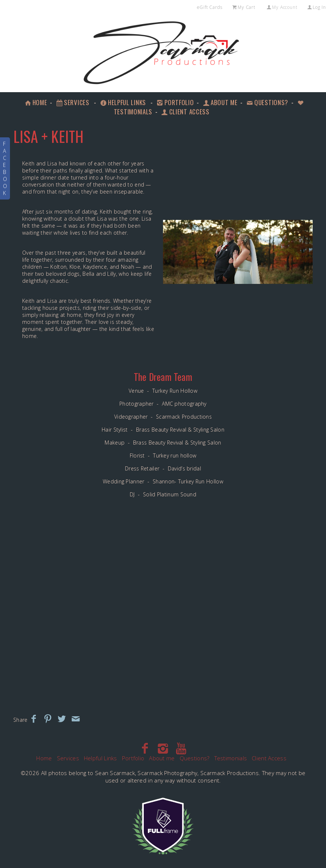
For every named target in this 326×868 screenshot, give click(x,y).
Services (72, 102)
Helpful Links (123, 102)
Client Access (269, 758)
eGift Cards (210, 7)
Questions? (267, 102)
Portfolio (175, 102)
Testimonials (231, 758)
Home (35, 102)
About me (220, 102)
